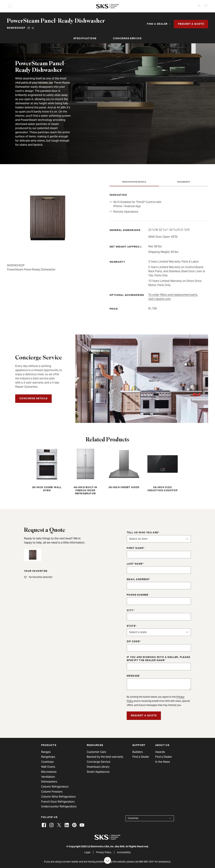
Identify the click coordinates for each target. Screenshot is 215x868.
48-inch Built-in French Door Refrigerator (85, 471)
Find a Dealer (141, 757)
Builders (138, 752)
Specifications (85, 39)
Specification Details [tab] (134, 182)
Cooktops (47, 762)
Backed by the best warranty (105, 757)
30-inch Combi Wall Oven (47, 470)
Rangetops (48, 757)
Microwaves (49, 772)
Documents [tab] (184, 182)
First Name (135, 548)
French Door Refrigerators (58, 802)
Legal (87, 852)
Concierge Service (127, 39)
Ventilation (48, 777)
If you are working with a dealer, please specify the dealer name (158, 659)
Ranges (46, 752)
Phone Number (138, 595)
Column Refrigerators (55, 787)
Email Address (138, 580)
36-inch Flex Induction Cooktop (163, 470)
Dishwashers (49, 782)
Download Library (98, 767)
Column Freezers (52, 792)
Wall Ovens (48, 767)
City (130, 611)
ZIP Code (133, 642)
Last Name (135, 564)
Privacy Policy (104, 852)
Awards (160, 752)
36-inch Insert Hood (124, 468)
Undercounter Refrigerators (59, 807)
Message (133, 676)
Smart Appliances (98, 772)
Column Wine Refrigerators (58, 797)
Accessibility (124, 852)
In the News (163, 762)
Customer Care (96, 752)
